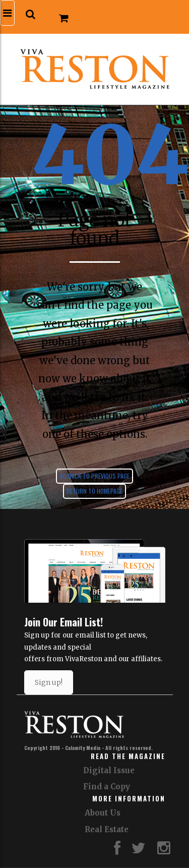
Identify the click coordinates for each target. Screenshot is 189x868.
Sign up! (49, 682)
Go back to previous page (94, 476)
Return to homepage (94, 491)
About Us (103, 813)
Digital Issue (109, 770)
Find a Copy (107, 787)
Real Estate (107, 829)
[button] (30, 14)
